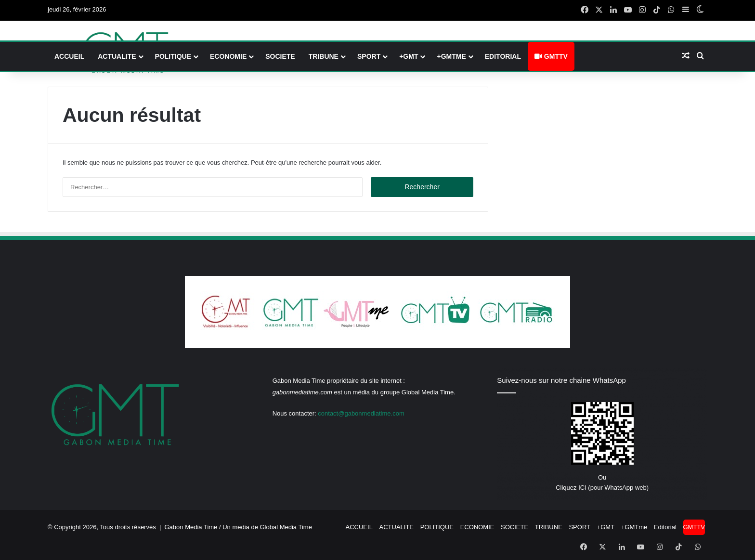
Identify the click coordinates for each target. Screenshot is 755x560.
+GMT (409, 56)
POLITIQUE (173, 56)
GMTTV (551, 56)
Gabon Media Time (191, 527)
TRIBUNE (324, 56)
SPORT (369, 56)
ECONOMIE (228, 56)
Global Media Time (286, 527)
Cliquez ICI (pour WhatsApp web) (602, 488)
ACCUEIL (69, 56)
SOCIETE (280, 56)
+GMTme (451, 56)
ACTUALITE (117, 56)
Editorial (503, 56)
